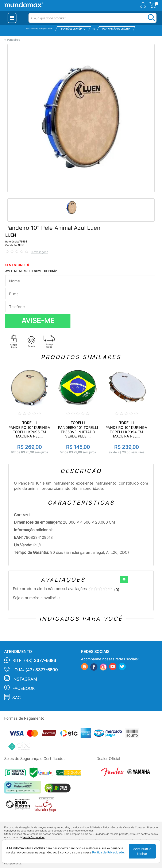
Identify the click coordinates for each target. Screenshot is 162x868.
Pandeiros (13, 40)
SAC (17, 698)
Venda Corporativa (34, 837)
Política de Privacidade (108, 852)
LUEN (11, 235)
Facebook (24, 688)
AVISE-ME (38, 321)
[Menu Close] (12, 18)
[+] (124, 579)
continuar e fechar (142, 851)
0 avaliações (39, 252)
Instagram (25, 679)
